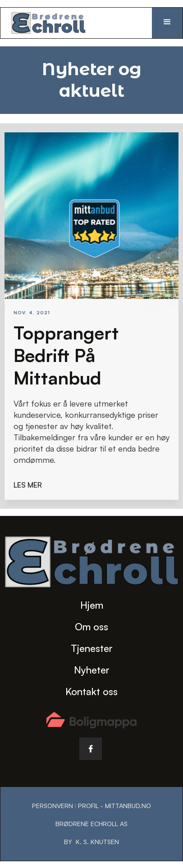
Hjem (92, 605)
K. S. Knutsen (97, 842)
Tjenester (92, 648)
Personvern (53, 806)
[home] (53, 23)
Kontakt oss (91, 691)
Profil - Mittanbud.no (114, 806)
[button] (167, 23)
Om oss (91, 626)
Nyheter (92, 670)
